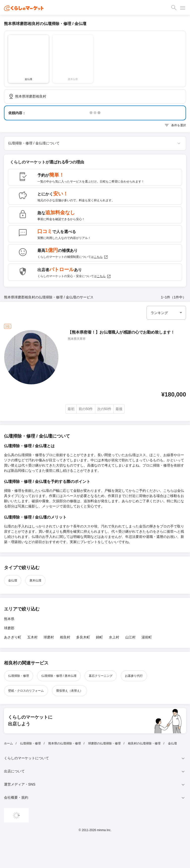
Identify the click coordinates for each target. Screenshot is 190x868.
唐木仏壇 (35, 580)
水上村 (114, 637)
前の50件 (86, 409)
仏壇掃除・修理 (19, 676)
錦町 (99, 637)
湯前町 (147, 637)
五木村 (32, 637)
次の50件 (104, 409)
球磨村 (49, 637)
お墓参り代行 (134, 676)
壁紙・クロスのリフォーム (26, 691)
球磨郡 (9, 628)
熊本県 (9, 619)
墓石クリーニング (101, 676)
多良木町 (83, 637)
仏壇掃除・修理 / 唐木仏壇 (59, 676)
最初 (71, 409)
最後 (119, 409)
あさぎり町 (13, 637)
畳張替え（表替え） (70, 691)
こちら (101, 257)
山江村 (130, 637)
